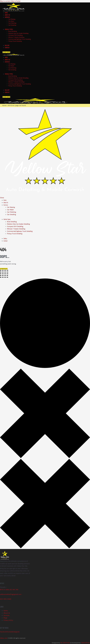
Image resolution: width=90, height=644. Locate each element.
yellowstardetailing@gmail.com (11, 594)
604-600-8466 (6, 599)
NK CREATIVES (65, 643)
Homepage (4, 269)
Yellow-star (4, 638)
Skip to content (5, 1)
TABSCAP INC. (85, 643)
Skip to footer (16, 1)
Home (4, 105)
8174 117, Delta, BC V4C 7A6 (9, 590)
